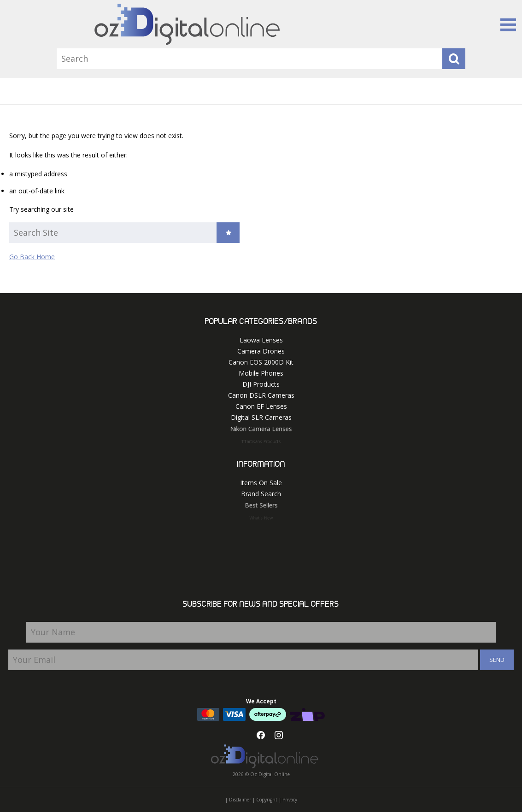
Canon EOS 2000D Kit (261, 362)
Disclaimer (240, 800)
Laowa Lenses (261, 340)
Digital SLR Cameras (261, 418)
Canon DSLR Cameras (261, 395)
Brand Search (261, 494)
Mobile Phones (261, 373)
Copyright (267, 800)
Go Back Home (32, 257)
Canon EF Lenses (261, 406)
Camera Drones (261, 351)
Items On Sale (261, 483)
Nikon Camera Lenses (261, 430)
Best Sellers (261, 507)
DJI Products (261, 384)
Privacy (290, 800)
